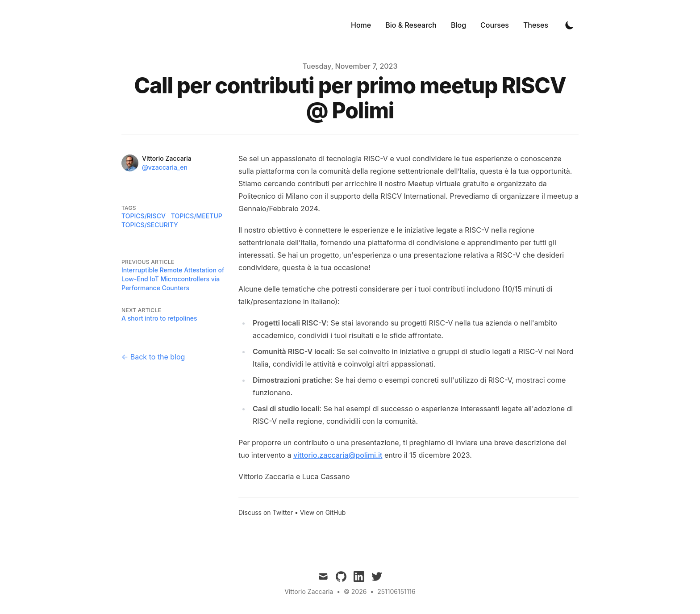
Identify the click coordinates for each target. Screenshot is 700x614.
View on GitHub (323, 512)
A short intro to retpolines (159, 318)
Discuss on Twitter (266, 512)
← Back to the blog (153, 357)
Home (361, 25)
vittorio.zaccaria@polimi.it (338, 455)
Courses (495, 25)
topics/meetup (197, 216)
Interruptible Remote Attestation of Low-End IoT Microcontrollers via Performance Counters (173, 279)
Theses (536, 25)
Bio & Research (411, 25)
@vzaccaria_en (165, 167)
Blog (458, 25)
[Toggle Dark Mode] (570, 25)
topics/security (150, 225)
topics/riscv (144, 216)
